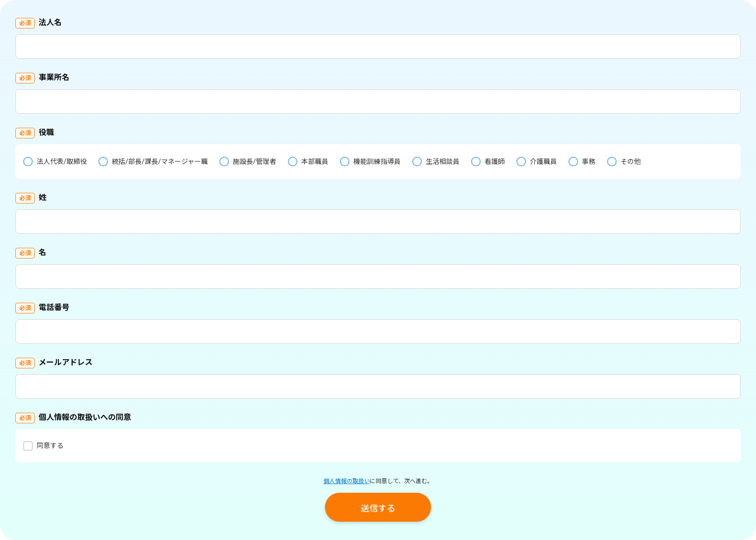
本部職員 (315, 162)
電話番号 (54, 307)
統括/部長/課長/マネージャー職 (160, 162)
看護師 (495, 162)
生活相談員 (443, 162)
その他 (631, 162)
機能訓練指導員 (377, 162)
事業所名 (54, 77)
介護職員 (543, 162)
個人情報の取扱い (347, 481)
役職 (46, 132)
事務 (589, 162)
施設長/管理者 (255, 162)
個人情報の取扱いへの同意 (85, 417)
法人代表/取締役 (62, 162)
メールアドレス (66, 362)
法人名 (50, 22)
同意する (50, 445)
